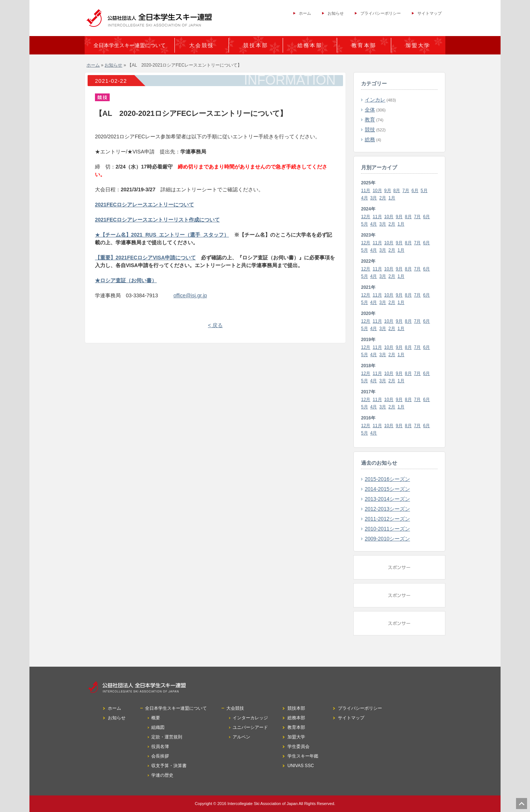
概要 (156, 718)
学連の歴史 (162, 775)
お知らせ (336, 13)
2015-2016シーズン (387, 479)
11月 (366, 191)
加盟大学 (418, 45)
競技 (370, 130)
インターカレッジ (250, 718)
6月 (415, 191)
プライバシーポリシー (381, 13)
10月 (377, 191)
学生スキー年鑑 (303, 756)
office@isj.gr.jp (190, 295)
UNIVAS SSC (301, 766)
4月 (365, 198)
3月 (374, 198)
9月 (388, 191)
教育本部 (364, 45)
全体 (370, 110)
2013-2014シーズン (387, 499)
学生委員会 (298, 747)
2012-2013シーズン (387, 509)
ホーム (305, 13)
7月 (406, 191)
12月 (366, 217)
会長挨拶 (160, 756)
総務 (370, 139)
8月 (397, 191)
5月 (424, 191)
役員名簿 (160, 747)
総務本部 (310, 45)
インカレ (375, 100)
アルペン (241, 737)
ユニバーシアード (250, 727)
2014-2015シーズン (387, 489)
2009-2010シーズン (387, 539)
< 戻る (215, 325)
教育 (370, 120)
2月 (383, 198)
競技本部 (256, 45)
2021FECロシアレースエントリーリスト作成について (157, 220)
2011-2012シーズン (387, 519)
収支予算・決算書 (169, 766)
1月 (392, 198)
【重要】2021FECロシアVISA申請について (145, 258)
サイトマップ (430, 13)
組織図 (158, 727)
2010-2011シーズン (387, 529)
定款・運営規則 (167, 737)
